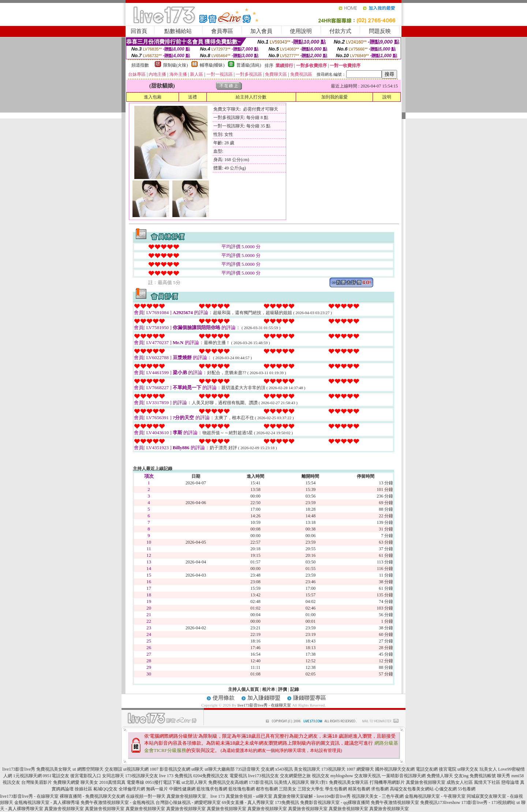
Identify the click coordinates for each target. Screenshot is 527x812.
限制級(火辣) (176, 65)
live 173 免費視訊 (176, 776)
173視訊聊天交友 (142, 776)
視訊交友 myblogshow (332, 776)
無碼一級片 (157, 789)
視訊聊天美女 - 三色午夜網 (378, 796)
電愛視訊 (238, 776)
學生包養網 (336, 789)
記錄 (295, 689)
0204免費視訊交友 (211, 776)
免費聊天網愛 (66, 782)
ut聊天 (197, 769)
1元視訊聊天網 (27, 776)
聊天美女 (89, 782)
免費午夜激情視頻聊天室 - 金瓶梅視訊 (117, 802)
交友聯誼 (113, 769)
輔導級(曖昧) (212, 65)
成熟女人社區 (460, 782)
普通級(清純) (249, 65)
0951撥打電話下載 (163, 782)
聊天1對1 (319, 782)
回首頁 (139, 31)
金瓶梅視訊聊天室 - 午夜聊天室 (435, 796)
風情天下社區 (487, 782)
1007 (351, 769)
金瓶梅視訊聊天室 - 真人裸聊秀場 (47, 802)
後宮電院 (448, 769)
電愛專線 (135, 782)
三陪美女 (288, 789)
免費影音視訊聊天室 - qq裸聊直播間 (335, 802)
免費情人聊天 (440, 776)
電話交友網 (427, 769)
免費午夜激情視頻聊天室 (395, 802)
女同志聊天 (113, 776)
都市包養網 (267, 789)
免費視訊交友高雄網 (228, 782)
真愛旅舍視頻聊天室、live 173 (196, 796)
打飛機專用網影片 (387, 782)
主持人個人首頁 (243, 689)
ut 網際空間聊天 (88, 769)
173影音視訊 (261, 782)
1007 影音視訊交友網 (170, 769)
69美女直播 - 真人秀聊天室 (248, 802)
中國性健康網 (182, 789)
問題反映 (380, 31)
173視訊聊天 (333, 769)
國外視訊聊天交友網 (395, 769)
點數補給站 (178, 31)
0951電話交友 (56, 776)
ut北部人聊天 (194, 782)
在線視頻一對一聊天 (146, 796)
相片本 (269, 689)
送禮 (193, 97)
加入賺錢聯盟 (264, 698)
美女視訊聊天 (307, 769)
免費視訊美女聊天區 (349, 782)
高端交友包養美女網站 (412, 789)
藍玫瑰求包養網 (212, 789)
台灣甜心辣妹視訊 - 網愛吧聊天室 (188, 802)
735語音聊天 (248, 769)
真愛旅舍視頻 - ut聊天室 (249, 796)
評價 (283, 689)
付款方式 (340, 31)
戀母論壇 (510, 782)
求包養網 (380, 789)
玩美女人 (488, 769)
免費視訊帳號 (483, 776)
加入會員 (261, 31)
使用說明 (301, 31)
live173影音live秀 (19, 769)
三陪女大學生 (311, 789)
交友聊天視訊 (367, 776)
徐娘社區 (83, 789)
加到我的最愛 (334, 97)
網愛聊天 (365, 769)
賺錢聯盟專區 (310, 698)
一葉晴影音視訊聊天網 (404, 776)
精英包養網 (359, 789)
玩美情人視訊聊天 (292, 782)
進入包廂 (153, 97)
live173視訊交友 (263, 776)
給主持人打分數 (251, 97)
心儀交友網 (446, 789)
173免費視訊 (287, 802)
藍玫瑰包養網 (242, 789)
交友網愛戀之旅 (295, 776)
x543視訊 (284, 769)
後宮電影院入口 (86, 776)
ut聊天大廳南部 (219, 769)
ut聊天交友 (468, 769)
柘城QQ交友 (105, 789)
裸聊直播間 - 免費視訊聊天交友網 (92, 796)
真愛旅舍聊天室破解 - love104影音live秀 (312, 796)
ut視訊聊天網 (136, 769)
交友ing (461, 776)
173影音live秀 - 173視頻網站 (488, 802)
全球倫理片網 (132, 789)
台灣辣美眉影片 (37, 782)
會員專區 (222, 31)
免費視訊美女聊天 (54, 769)
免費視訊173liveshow (440, 802)
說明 (387, 97)
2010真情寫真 (112, 782)
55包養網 (467, 789)
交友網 (268, 769)
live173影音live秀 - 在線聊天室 (264, 705)
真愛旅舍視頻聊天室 (426, 782)
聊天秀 (504, 776)
